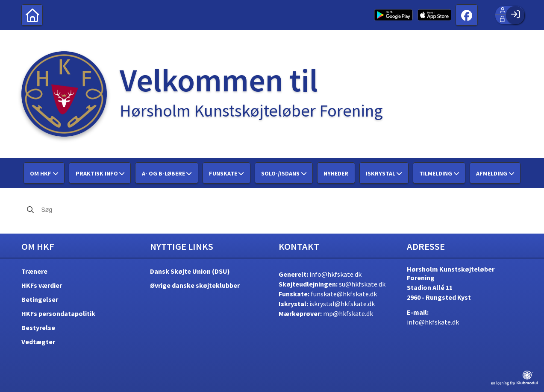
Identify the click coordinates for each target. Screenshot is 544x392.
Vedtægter (38, 342)
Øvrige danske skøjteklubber (195, 285)
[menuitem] (32, 15)
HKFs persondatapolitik (58, 313)
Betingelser (40, 299)
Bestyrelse (38, 328)
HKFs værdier (42, 285)
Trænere (34, 271)
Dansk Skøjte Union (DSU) (190, 271)
